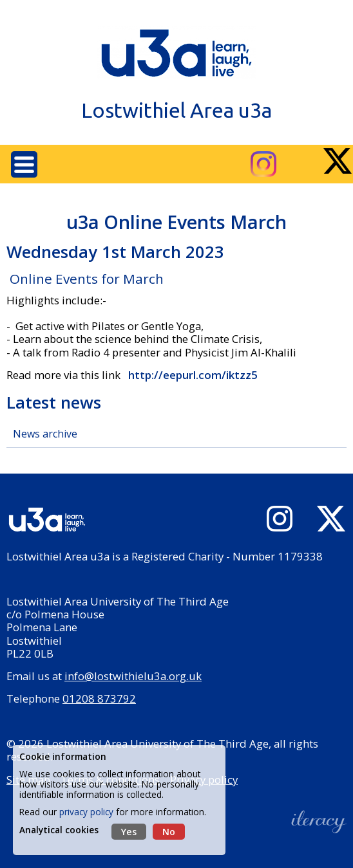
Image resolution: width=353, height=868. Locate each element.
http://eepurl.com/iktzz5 (192, 375)
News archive (45, 434)
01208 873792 (99, 698)
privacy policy (86, 812)
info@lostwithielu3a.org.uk (133, 676)
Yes (129, 832)
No (169, 832)
